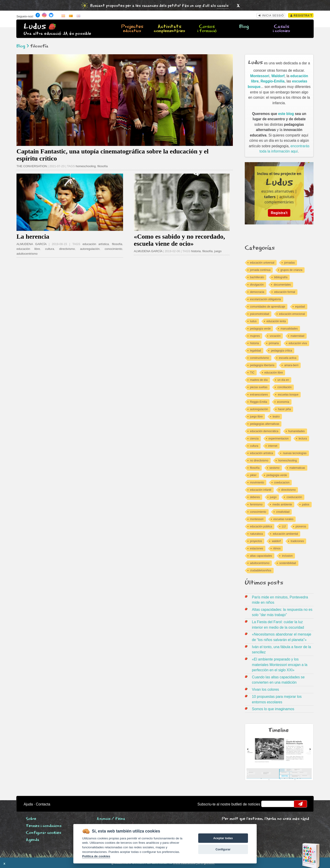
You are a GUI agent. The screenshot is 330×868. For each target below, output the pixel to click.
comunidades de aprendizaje (268, 307)
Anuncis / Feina (111, 819)
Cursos (207, 29)
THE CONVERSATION (32, 166)
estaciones (257, 549)
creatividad (283, 512)
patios (306, 505)
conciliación (284, 387)
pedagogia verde (277, 475)
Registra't (301, 16)
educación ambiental (285, 534)
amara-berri (291, 365)
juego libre (256, 417)
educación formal (285, 292)
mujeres (255, 336)
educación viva (298, 343)
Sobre (31, 819)
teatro (276, 417)
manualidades (289, 329)
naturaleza (256, 534)
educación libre (28, 249)
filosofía (103, 166)
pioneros (301, 527)
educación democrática (264, 431)
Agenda (33, 840)
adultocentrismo (27, 254)
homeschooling (86, 166)
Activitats (170, 29)
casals (223, 6)
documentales (282, 285)
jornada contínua (260, 270)
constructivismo (260, 358)
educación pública (261, 527)
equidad (300, 307)
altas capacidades (261, 556)
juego (218, 251)
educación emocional (292, 314)
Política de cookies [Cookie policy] (96, 856)
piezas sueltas (259, 387)
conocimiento (114, 249)
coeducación (294, 497)
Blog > (23, 46)
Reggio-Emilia (272, 81)
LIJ (284, 527)
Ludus (35, 26)
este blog (286, 114)
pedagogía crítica (281, 351)
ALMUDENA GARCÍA (32, 244)
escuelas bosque (288, 395)
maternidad (297, 336)
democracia (257, 292)
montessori (257, 519)
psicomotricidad (260, 314)
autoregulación (90, 249)
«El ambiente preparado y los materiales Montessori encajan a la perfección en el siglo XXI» (280, 665)
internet (273, 446)
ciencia (254, 439)
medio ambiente (282, 505)
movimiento (257, 483)
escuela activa (288, 358)
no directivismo (259, 461)
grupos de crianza (291, 270)
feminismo (256, 505)
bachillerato (257, 277)
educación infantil (261, 490)
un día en (283, 380)
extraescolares (259, 395)
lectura (303, 439)
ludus (253, 321)
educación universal (262, 263)
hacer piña (284, 409)
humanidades (297, 431)
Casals (281, 29)
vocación (275, 336)
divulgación (257, 285)
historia (196, 251)
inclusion (287, 556)
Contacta (43, 804)
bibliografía (281, 277)
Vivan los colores (265, 689)
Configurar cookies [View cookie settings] (44, 833)
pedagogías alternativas (265, 424)
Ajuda (28, 804)
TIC (252, 373)
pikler (253, 475)
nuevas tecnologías (295, 453)
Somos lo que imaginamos (273, 709)
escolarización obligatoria (265, 299)
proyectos (256, 541)
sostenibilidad (288, 563)
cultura (50, 249)
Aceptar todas (223, 838)
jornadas (289, 263)
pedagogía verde (260, 329)
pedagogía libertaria (262, 365)
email (268, 804)
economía (283, 402)
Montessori (260, 76)
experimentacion (279, 439)
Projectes (132, 29)
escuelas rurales (283, 519)
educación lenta (276, 321)
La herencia (33, 236)
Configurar (223, 849)
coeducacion (282, 483)
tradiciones (297, 541)
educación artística (96, 244)
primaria (274, 343)
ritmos (277, 549)
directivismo (67, 249)
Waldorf (278, 76)
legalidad (256, 351)
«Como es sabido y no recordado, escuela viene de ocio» (179, 240)
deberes (255, 497)
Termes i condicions (44, 826)
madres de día (259, 380)
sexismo (275, 468)
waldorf (276, 541)
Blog (244, 27)
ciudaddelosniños (261, 570)
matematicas (297, 468)
